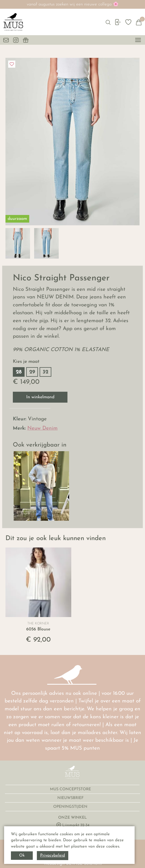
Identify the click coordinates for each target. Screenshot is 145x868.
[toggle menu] (138, 40)
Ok (22, 856)
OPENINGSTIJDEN (71, 807)
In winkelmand (40, 397)
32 (45, 372)
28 (19, 372)
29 (32, 372)
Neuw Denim (42, 428)
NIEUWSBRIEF (71, 798)
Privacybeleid (53, 856)
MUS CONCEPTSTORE (71, 789)
